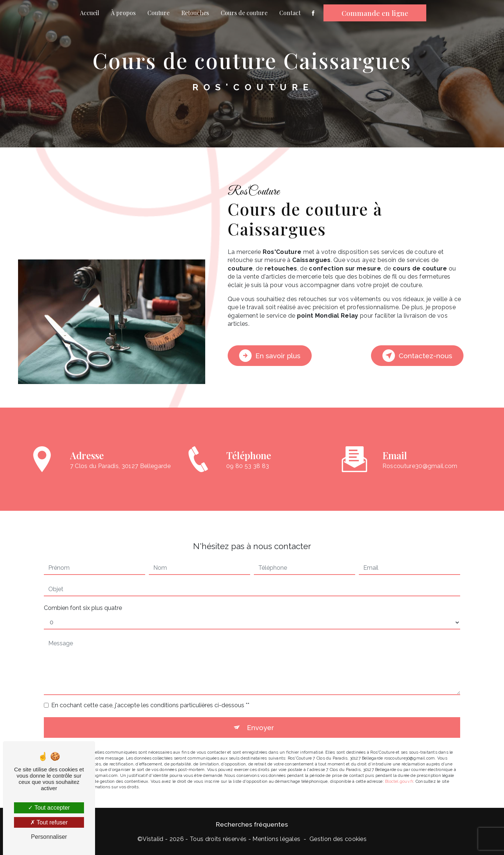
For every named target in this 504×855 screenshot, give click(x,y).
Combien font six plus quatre (83, 596)
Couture (158, 13)
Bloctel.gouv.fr (399, 770)
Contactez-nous (417, 356)
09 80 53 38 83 (248, 476)
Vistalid (153, 839)
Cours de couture (244, 13)
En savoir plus (270, 356)
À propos (123, 13)
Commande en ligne (375, 13)
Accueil (90, 13)
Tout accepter (49, 808)
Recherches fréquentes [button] (252, 824)
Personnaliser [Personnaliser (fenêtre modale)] (49, 837)
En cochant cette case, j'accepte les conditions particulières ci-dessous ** (150, 694)
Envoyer (260, 716)
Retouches (195, 13)
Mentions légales (276, 839)
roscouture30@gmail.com (420, 455)
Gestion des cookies (338, 839)
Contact (290, 13)
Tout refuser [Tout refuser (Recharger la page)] (49, 822)
